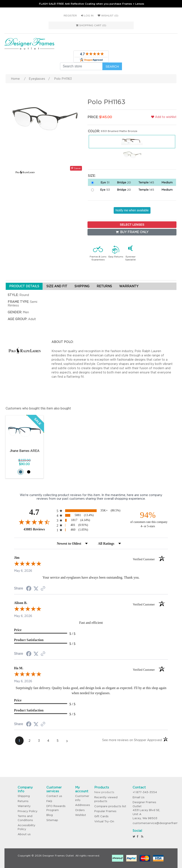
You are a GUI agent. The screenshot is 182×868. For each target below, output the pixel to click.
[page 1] (19, 741)
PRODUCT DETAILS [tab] (24, 286)
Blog (50, 815)
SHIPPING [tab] (82, 286)
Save (76, 168)
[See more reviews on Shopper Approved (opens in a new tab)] (43, 589)
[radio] (91, 511)
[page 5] (58, 741)
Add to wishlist (164, 117)
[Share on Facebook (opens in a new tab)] (29, 589)
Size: (92, 176)
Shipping (24, 796)
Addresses (83, 805)
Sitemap (52, 820)
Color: (94, 131)
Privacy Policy (28, 811)
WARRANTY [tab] (129, 286)
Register (70, 15)
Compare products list (110, 806)
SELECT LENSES (132, 225)
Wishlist (81, 815)
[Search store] (81, 66)
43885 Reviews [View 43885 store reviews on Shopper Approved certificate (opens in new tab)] (39, 529)
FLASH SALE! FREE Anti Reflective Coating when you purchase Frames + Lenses (92, 4)
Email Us (139, 797)
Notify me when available (132, 210)
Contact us (54, 796)
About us (24, 834)
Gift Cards (101, 816)
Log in (87, 15)
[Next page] (67, 741)
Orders (80, 810)
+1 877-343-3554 (145, 792)
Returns (23, 801)
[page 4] (48, 741)
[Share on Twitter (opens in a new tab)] (36, 589)
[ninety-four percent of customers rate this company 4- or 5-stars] (148, 519)
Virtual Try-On (104, 821)
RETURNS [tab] (104, 286)
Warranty (24, 806)
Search (112, 66)
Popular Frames (105, 811)
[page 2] (30, 741)
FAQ (49, 801)
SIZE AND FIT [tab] (57, 286)
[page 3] (39, 741)
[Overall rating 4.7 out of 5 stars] (34, 522)
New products (104, 792)
